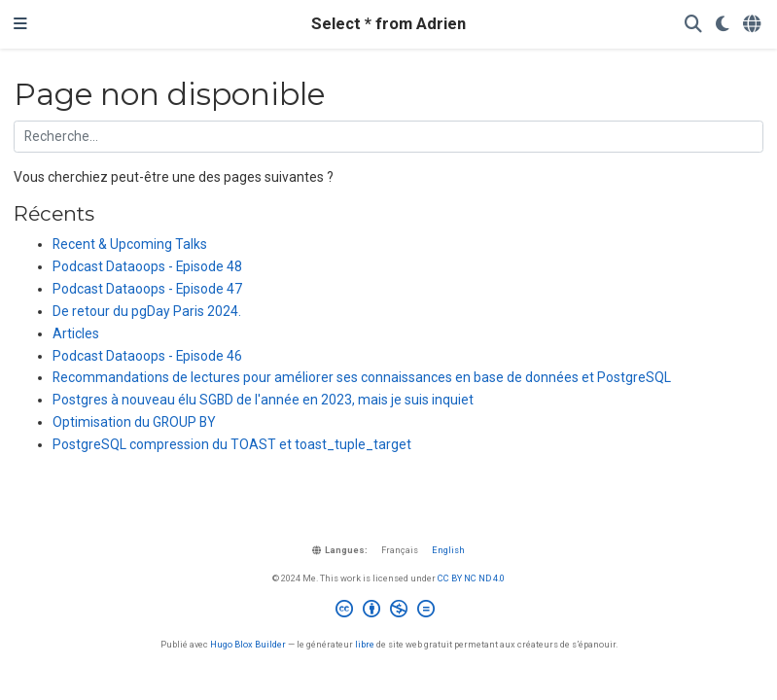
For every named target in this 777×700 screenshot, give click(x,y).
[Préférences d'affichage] (723, 25)
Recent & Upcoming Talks (130, 244)
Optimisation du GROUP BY (134, 422)
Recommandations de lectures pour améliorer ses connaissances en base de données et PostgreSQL (362, 377)
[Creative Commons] (389, 612)
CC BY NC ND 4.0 (471, 578)
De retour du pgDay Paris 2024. (147, 311)
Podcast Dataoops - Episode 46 (147, 356)
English (448, 550)
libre (365, 644)
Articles (76, 333)
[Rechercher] (693, 25)
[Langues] (753, 25)
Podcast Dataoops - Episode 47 (147, 289)
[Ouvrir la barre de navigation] (20, 24)
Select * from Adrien (388, 24)
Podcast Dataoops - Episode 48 (147, 266)
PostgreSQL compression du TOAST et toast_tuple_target (232, 444)
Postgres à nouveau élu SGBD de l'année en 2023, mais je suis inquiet (263, 400)
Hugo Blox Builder (248, 644)
